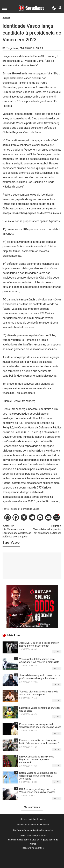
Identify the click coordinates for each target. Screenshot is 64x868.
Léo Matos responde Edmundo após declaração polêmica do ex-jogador (17, 531)
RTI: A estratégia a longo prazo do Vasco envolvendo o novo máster (37, 791)
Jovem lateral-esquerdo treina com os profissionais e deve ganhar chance (40, 677)
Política (6, 18)
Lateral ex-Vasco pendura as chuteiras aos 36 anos (40, 709)
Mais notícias (32, 807)
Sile (42, 848)
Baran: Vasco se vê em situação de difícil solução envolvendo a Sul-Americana (38, 776)
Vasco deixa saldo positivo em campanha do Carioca (47, 529)
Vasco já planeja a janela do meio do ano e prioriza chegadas (39, 693)
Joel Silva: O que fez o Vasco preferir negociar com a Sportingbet (39, 644)
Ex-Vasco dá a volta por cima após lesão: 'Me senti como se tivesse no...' (39, 742)
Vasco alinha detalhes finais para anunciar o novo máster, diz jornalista (39, 661)
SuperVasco (11, 542)
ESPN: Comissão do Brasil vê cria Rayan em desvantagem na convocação (37, 760)
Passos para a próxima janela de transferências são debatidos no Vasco (40, 726)
